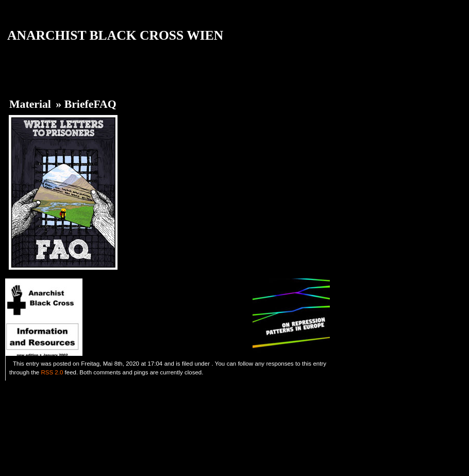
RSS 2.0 (52, 372)
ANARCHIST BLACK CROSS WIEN (115, 35)
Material (30, 104)
